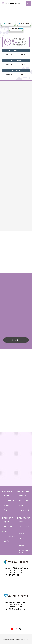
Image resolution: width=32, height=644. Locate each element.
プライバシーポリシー (24, 540)
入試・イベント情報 (25, 510)
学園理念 (7, 496)
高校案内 (7, 522)
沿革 (5, 510)
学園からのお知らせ (24, 518)
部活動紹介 (23, 505)
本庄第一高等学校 (9, 518)
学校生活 (7, 531)
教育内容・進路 (24, 500)
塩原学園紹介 (8, 492)
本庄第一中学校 (24, 492)
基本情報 (7, 505)
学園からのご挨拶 (9, 500)
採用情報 (22, 546)
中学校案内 (23, 496)
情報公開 (22, 534)
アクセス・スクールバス (25, 528)
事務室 (21, 522)
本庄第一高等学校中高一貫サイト (12, 3)
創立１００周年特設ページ (24, 552)
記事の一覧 (15, 340)
